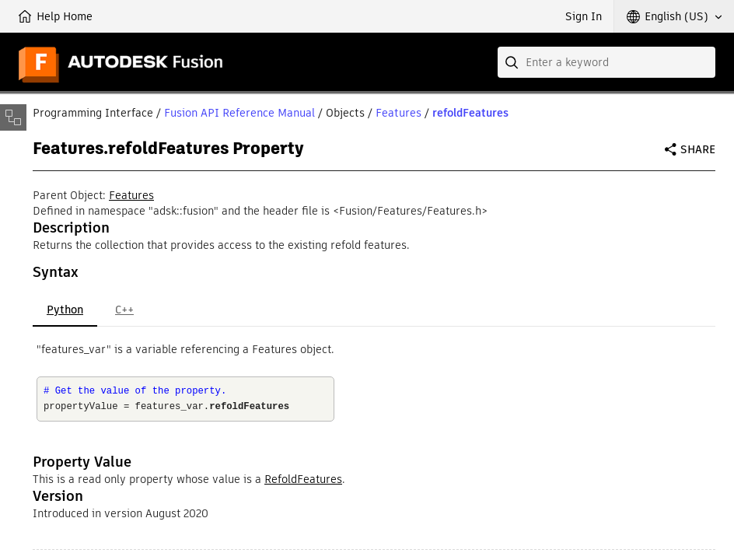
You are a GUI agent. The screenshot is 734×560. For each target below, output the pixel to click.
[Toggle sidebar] (13, 117)
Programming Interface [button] (93, 113)
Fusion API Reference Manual (239, 113)
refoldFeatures (470, 113)
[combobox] (606, 62)
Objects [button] (345, 113)
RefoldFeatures (303, 479)
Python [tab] (65, 310)
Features (398, 113)
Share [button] (698, 149)
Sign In (584, 16)
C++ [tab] (124, 310)
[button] (674, 16)
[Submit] (513, 62)
